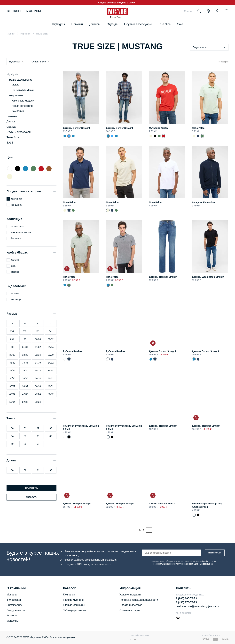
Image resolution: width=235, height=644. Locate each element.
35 (25, 436)
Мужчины (34, 11)
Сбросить (31, 497)
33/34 (25, 363)
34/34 (12, 371)
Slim (13, 266)
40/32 (51, 386)
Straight (15, 260)
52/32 (25, 402)
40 (12, 444)
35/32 (38, 371)
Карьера (12, 615)
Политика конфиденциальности (139, 600)
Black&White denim (23, 90)
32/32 (25, 355)
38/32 (12, 386)
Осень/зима (17, 227)
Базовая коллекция (21, 232)
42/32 (25, 394)
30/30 (38, 339)
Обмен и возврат (130, 610)
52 (38, 444)
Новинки (77, 24)
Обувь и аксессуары (138, 24)
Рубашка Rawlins (73, 351)
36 (38, 436)
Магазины (12, 621)
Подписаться (215, 553)
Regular (15, 272)
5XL (51, 331)
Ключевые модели (23, 101)
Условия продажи (130, 595)
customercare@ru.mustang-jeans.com (198, 606)
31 (25, 428)
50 (25, 444)
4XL (38, 331)
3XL (25, 331)
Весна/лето (17, 238)
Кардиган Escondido (204, 202)
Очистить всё (39, 62)
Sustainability (14, 605)
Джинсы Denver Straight (76, 128)
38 (51, 436)
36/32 (51, 378)
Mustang (12, 595)
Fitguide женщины (74, 605)
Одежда (112, 24)
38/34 (25, 386)
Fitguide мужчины (74, 600)
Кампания (18, 111)
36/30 (25, 378)
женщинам (17, 205)
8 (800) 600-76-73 (186, 598)
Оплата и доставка (131, 605)
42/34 (38, 394)
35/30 (25, 371)
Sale (180, 24)
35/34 (51, 371)
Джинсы (95, 24)
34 (12, 436)
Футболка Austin (158, 128)
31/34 (51, 347)
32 (38, 428)
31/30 (25, 347)
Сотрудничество (16, 610)
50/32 (51, 394)
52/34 (38, 402)
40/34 (12, 394)
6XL (12, 339)
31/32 (38, 347)
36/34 (38, 378)
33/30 (51, 355)
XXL (12, 331)
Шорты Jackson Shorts (162, 504)
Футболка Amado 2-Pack (198, 515)
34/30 (38, 363)
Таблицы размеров (74, 610)
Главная (11, 34)
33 (51, 428)
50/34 (12, 402)
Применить (32, 488)
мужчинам (15, 62)
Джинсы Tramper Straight (163, 277)
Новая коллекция (22, 106)
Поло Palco (198, 128)
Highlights (25, 34)
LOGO (16, 85)
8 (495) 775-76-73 (186, 602)
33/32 (12, 363)
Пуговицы (16, 299)
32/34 (38, 355)
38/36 (38, 386)
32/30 (12, 355)
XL (51, 323)
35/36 (12, 378)
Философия (14, 600)
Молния (15, 294)
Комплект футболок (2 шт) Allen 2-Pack (65, 437)
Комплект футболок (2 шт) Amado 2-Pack (194, 515)
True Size (164, 24)
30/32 (51, 339)
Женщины (14, 11)
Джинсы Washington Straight (208, 277)
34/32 (51, 363)
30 (12, 347)
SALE (10, 143)
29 (25, 339)
